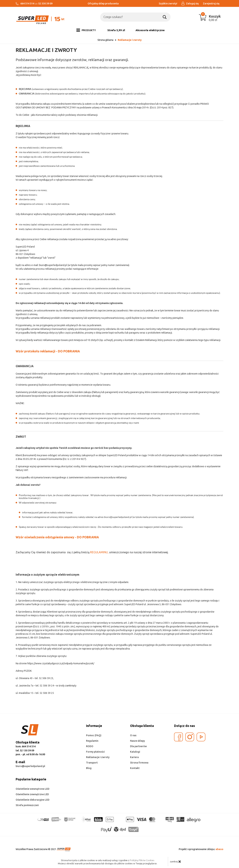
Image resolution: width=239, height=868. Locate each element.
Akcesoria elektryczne (150, 30)
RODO (90, 746)
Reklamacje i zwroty (98, 757)
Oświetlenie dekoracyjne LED (33, 800)
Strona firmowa (139, 763)
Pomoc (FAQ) (94, 735)
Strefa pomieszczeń (27, 805)
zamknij (175, 861)
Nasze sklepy (137, 741)
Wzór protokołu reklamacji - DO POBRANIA (48, 351)
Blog (89, 768)
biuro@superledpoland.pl (30, 766)
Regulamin (92, 741)
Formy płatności (95, 752)
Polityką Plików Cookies (142, 860)
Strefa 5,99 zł (116, 30)
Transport (92, 763)
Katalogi (135, 752)
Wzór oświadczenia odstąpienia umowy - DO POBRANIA (57, 537)
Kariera (134, 757)
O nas (133, 735)
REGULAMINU (99, 552)
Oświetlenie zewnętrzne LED (32, 794)
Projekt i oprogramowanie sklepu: (201, 849)
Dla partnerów (138, 746)
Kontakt (135, 768)
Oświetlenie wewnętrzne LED (33, 789)
